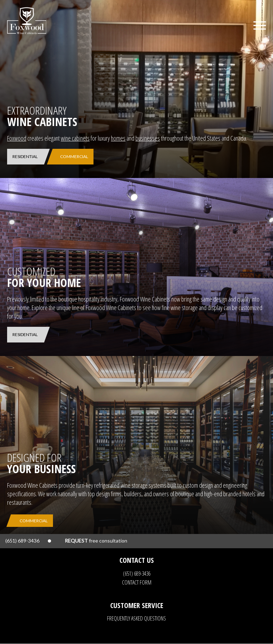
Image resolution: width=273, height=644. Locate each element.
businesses (148, 138)
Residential (25, 156)
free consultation (96, 541)
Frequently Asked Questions (136, 618)
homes (118, 138)
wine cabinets (75, 138)
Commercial (74, 156)
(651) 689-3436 (137, 574)
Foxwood (17, 138)
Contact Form (137, 582)
